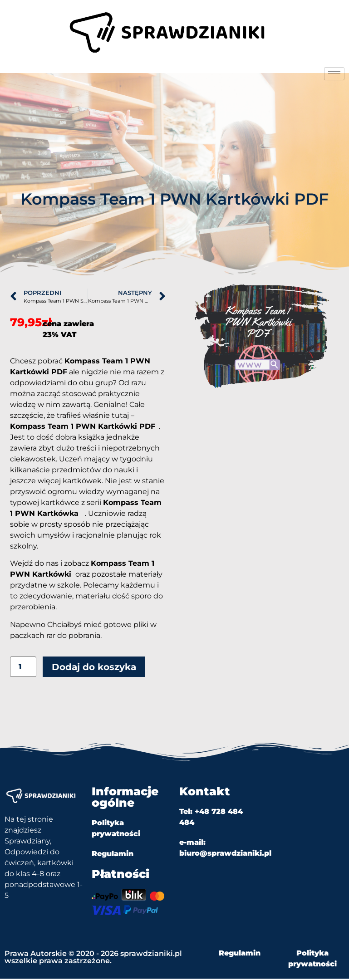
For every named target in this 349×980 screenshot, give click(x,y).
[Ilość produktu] (23, 669)
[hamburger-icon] (334, 74)
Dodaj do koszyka (94, 668)
